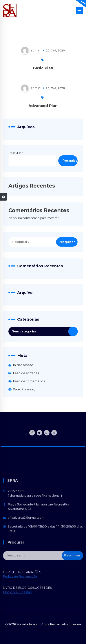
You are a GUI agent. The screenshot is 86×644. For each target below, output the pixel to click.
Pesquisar (16, 173)
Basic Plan (43, 89)
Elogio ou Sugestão (17, 602)
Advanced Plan (43, 126)
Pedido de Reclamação (20, 586)
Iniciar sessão (23, 386)
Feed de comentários (29, 402)
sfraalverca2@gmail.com (26, 543)
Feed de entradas (26, 394)
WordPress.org (24, 410)
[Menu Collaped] (79, 10)
